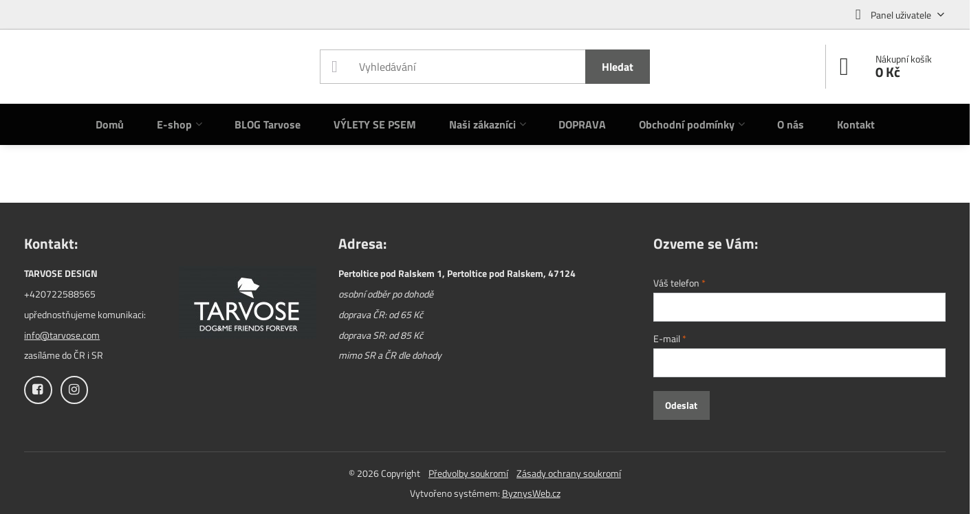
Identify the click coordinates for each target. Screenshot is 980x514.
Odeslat (681, 405)
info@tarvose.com (62, 335)
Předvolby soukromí (468, 473)
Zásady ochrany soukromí (569, 473)
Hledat (618, 67)
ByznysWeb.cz (531, 493)
